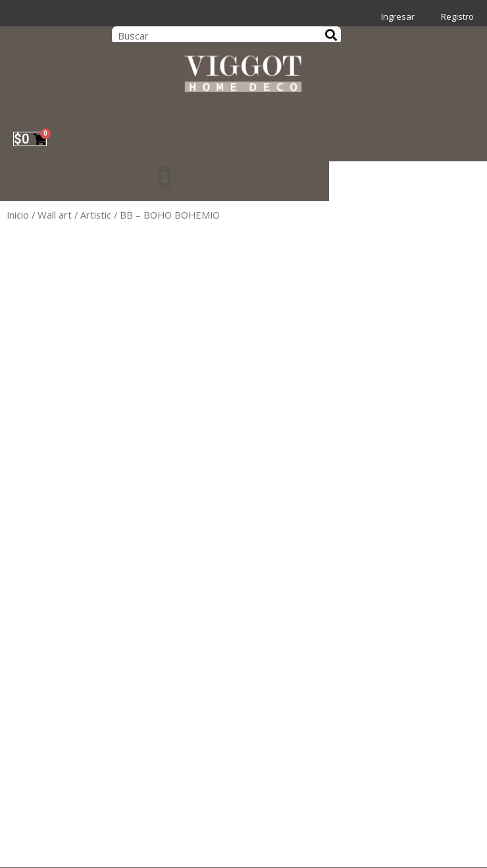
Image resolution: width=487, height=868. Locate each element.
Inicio (18, 215)
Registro (457, 16)
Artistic (96, 215)
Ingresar (398, 16)
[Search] (331, 35)
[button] (164, 177)
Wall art (55, 215)
